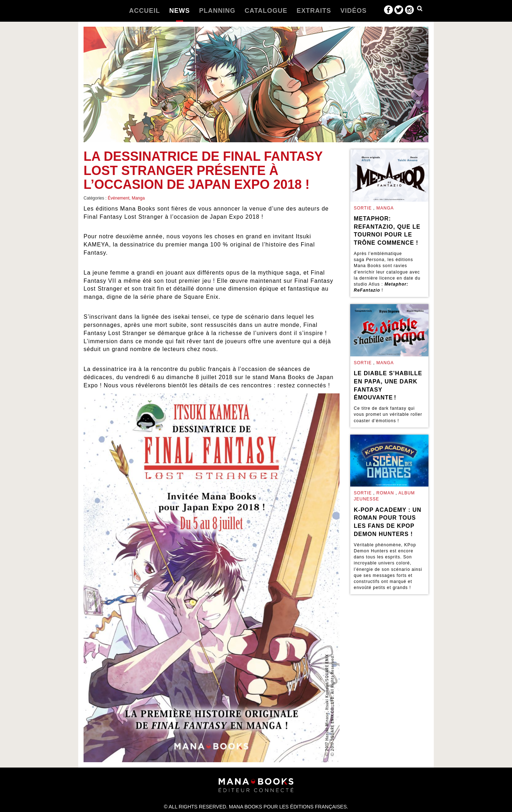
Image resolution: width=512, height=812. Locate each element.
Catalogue (266, 11)
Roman (385, 493)
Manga (138, 198)
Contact (146, 32)
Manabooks (97, 11)
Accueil (145, 11)
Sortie (363, 208)
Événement (119, 198)
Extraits (314, 11)
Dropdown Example (420, 10)
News (180, 11)
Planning (217, 11)
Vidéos (353, 11)
